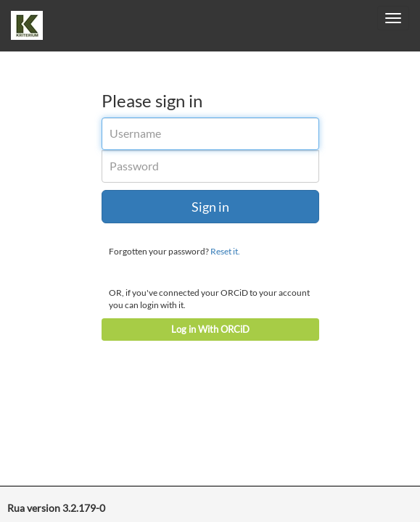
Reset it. (225, 251)
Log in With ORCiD (210, 329)
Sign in (210, 207)
